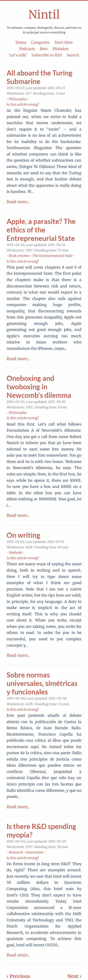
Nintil (44, 15)
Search (73, 55)
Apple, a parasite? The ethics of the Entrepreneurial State (41, 230)
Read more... (18, 202)
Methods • (17, 553)
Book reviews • (20, 256)
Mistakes (61, 49)
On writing (23, 535)
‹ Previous (18, 976)
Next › (74, 976)
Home (21, 42)
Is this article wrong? (23, 104)
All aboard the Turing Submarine (40, 77)
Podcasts (27, 49)
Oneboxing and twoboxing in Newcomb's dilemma (39, 386)
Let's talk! (18, 55)
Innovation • (36, 852)
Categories (40, 42)
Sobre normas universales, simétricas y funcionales (42, 683)
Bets (44, 49)
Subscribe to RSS (47, 55)
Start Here (64, 42)
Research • (17, 852)
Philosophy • (19, 99)
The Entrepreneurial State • (54, 256)
